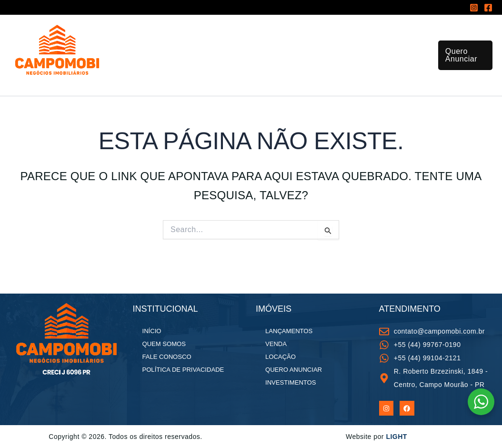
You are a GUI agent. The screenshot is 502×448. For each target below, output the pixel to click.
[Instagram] (474, 8)
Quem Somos (154, 93)
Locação (281, 357)
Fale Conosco (217, 93)
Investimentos (336, 41)
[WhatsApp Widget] (481, 402)
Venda (276, 344)
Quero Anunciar (293, 370)
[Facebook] (488, 8)
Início (139, 41)
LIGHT (397, 437)
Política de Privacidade (183, 370)
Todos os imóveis (199, 41)
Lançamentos (273, 41)
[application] (230, 41)
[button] (464, 67)
